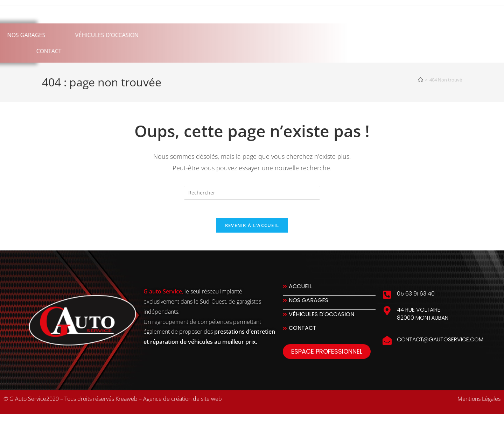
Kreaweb (127, 402)
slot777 (64, 425)
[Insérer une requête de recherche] (252, 193)
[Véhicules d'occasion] (329, 319)
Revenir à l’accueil (252, 228)
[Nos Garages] (329, 305)
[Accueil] (421, 80)
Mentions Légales (479, 402)
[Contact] (329, 333)
